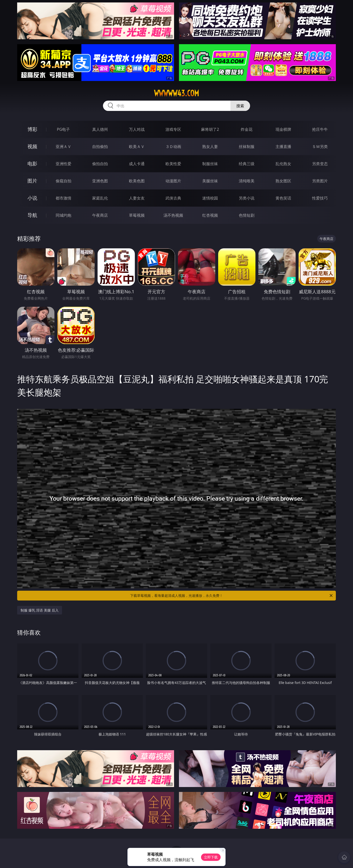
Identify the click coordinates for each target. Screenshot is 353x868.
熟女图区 (283, 181)
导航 (32, 215)
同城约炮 (63, 215)
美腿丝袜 (210, 181)
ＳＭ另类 (320, 147)
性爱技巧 (320, 198)
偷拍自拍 (100, 164)
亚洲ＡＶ (63, 147)
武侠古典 (173, 198)
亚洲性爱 (63, 164)
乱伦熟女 (283, 164)
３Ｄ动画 (173, 147)
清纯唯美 (247, 181)
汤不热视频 (173, 215)
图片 (32, 181)
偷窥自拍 (63, 181)
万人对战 (137, 129)
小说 (32, 198)
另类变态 (320, 164)
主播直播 (283, 147)
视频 (32, 146)
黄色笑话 (283, 198)
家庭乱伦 (100, 198)
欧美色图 (137, 181)
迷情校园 (210, 198)
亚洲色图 (100, 181)
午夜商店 (100, 215)
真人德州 (100, 129)
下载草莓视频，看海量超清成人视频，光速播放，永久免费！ (232, 596)
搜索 (240, 106)
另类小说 (247, 198)
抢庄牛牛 (320, 129)
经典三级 (247, 164)
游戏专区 (173, 129)
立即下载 (211, 857)
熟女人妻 (210, 147)
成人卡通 (137, 164)
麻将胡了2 (210, 129)
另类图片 (320, 181)
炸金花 (247, 129)
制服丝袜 (210, 164)
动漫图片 (173, 181)
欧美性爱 (173, 164)
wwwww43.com (176, 93)
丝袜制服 (247, 147)
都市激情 (63, 198)
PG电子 (63, 129)
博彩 (32, 129)
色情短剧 (247, 215)
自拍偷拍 (100, 147)
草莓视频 (137, 215)
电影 (32, 164)
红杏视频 (210, 215)
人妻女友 (137, 198)
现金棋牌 (283, 129)
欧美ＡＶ (137, 147)
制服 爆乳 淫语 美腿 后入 (40, 610)
